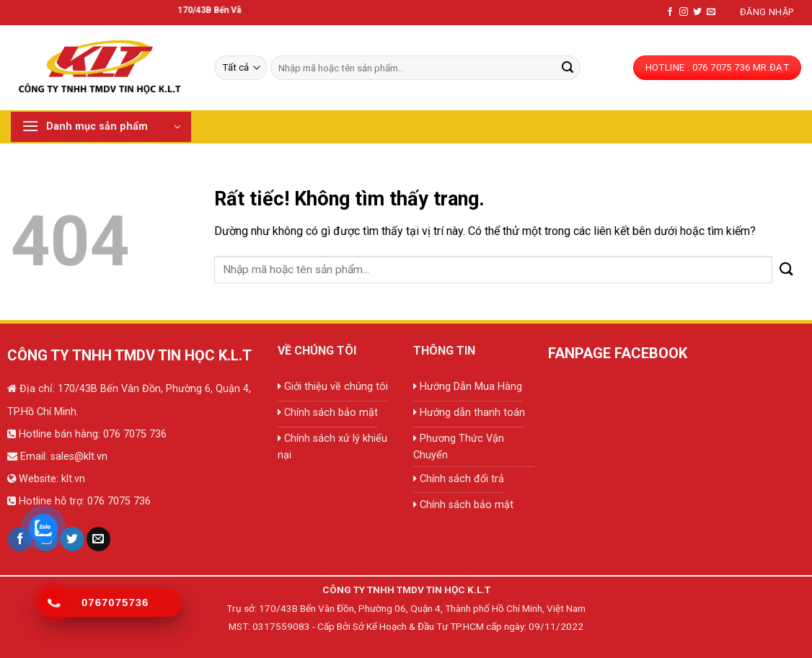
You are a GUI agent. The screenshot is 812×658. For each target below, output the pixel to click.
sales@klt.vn (79, 457)
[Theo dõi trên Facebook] (670, 12)
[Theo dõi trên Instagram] (684, 12)
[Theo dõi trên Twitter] (697, 12)
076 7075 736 (133, 434)
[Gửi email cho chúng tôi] (711, 12)
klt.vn (73, 479)
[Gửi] (568, 68)
